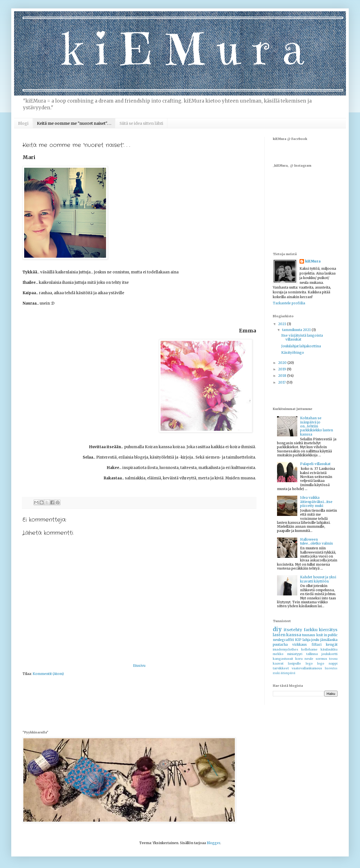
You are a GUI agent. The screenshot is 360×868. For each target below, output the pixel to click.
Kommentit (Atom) (48, 674)
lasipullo (294, 663)
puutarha (280, 644)
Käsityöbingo (293, 353)
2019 (283, 369)
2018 (283, 376)
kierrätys (328, 630)
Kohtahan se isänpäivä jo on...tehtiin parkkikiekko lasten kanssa (317, 426)
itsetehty (293, 630)
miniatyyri (295, 654)
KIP (298, 640)
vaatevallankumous (307, 668)
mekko (278, 654)
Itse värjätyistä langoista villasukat (302, 337)
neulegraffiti (283, 640)
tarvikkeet (281, 668)
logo (321, 663)
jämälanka (329, 640)
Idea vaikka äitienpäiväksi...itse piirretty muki (316, 502)
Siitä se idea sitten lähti (141, 123)
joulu (315, 640)
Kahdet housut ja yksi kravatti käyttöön (318, 579)
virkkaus (300, 644)
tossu (333, 659)
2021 (283, 324)
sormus (321, 659)
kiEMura (313, 261)
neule (309, 659)
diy (277, 629)
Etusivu (139, 666)
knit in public (327, 635)
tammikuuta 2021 (297, 330)
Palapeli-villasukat (315, 464)
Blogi (23, 123)
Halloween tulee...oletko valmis (317, 541)
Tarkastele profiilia (289, 303)
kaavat (278, 663)
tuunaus (309, 635)
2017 (282, 382)
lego (309, 663)
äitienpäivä (288, 673)
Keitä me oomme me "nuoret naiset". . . (74, 123)
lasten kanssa (287, 635)
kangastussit (283, 659)
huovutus (331, 668)
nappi (333, 663)
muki (276, 673)
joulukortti (329, 654)
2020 (283, 363)
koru (299, 659)
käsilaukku (329, 649)
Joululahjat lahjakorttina (301, 346)
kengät (332, 644)
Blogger (213, 843)
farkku (311, 630)
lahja (307, 640)
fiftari (317, 644)
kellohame (309, 649)
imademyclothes (285, 649)
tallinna (312, 654)
